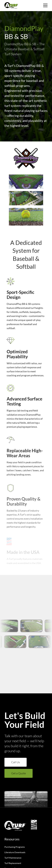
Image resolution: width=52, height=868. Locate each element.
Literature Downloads (15, 852)
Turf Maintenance (13, 858)
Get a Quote (19, 773)
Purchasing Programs (15, 847)
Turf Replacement (13, 863)
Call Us (16, 762)
